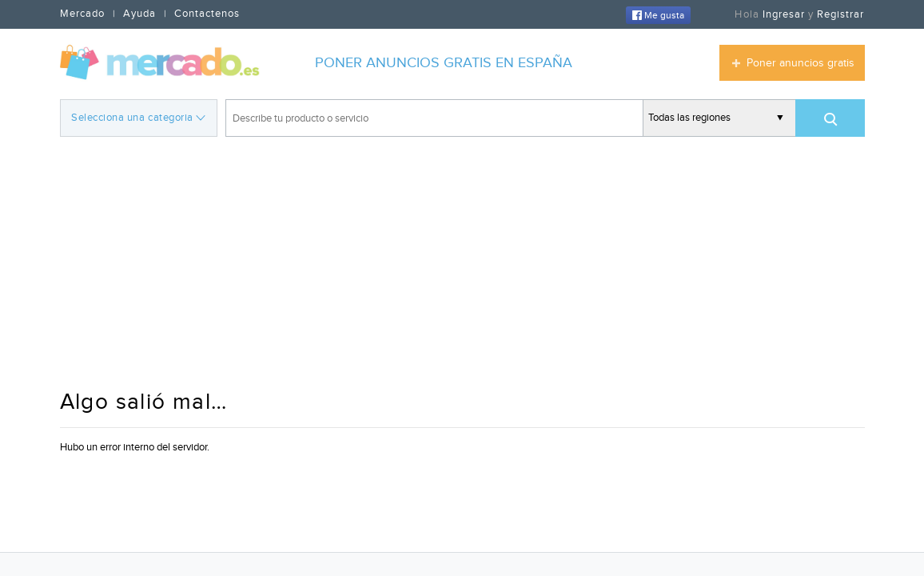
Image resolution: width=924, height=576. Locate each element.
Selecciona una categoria (138, 116)
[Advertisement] (462, 265)
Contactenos (207, 14)
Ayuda (139, 14)
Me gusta (658, 15)
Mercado (82, 14)
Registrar (840, 14)
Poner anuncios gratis (801, 63)
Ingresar (784, 14)
